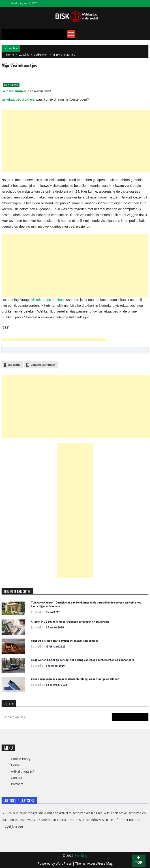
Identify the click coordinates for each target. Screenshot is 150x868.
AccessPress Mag (100, 863)
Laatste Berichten (43, 365)
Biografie (14, 365)
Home (15, 765)
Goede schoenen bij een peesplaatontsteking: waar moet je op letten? (75, 679)
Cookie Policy (21, 759)
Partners (17, 784)
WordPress (64, 863)
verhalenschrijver (14, 91)
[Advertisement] (76, 141)
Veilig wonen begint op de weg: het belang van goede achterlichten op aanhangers (82, 660)
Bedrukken (41, 55)
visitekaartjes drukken (18, 99)
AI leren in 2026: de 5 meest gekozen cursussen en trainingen (70, 621)
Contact (17, 778)
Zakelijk (24, 55)
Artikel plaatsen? (23, 771)
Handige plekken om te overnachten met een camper (64, 641)
